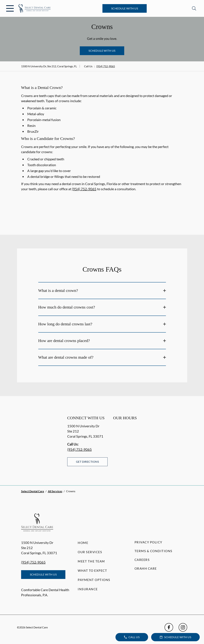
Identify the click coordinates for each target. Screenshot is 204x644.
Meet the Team (91, 561)
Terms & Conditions (153, 551)
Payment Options (94, 580)
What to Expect (92, 571)
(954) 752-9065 (106, 66)
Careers (142, 560)
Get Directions (88, 462)
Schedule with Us (125, 8)
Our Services (90, 552)
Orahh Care (146, 568)
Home (83, 543)
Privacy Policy (148, 542)
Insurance (88, 589)
